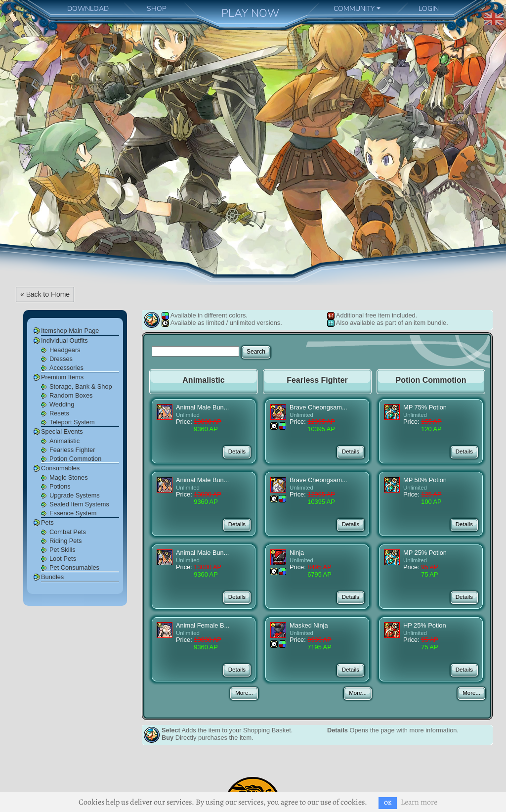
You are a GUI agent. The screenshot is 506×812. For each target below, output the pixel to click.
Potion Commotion (75, 459)
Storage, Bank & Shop (81, 386)
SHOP (157, 8)
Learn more (419, 802)
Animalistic (64, 441)
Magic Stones (69, 477)
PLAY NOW (250, 13)
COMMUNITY (354, 8)
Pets (47, 522)
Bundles (52, 577)
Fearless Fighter (72, 450)
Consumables (60, 468)
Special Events (62, 431)
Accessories (66, 368)
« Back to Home (45, 294)
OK (388, 803)
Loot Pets (63, 559)
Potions (60, 486)
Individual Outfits (64, 340)
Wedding (62, 404)
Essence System (73, 513)
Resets (59, 413)
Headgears (65, 350)
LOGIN (429, 8)
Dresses (61, 359)
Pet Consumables (74, 567)
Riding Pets (65, 541)
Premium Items (62, 377)
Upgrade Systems (75, 495)
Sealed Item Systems (79, 504)
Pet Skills (63, 550)
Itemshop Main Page (70, 331)
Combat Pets (68, 532)
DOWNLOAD (88, 8)
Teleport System (72, 422)
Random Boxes (71, 395)
